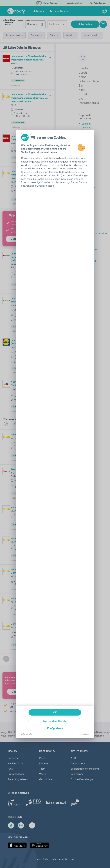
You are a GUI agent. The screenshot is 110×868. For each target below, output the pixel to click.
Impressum (84, 734)
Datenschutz (27, 734)
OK (55, 712)
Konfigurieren (55, 728)
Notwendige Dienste (55, 721)
